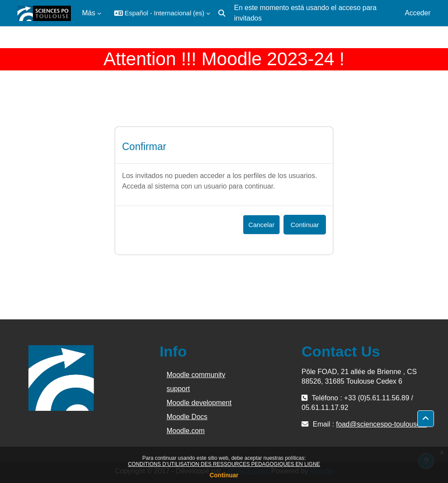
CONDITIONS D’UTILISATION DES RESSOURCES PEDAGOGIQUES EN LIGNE (224, 464)
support (178, 389)
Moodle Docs (187, 417)
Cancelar (262, 225)
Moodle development (199, 403)
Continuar (224, 475)
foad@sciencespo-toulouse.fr (381, 424)
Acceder (418, 13)
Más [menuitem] (89, 13)
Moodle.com (186, 431)
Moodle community (196, 375)
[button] (162, 13)
